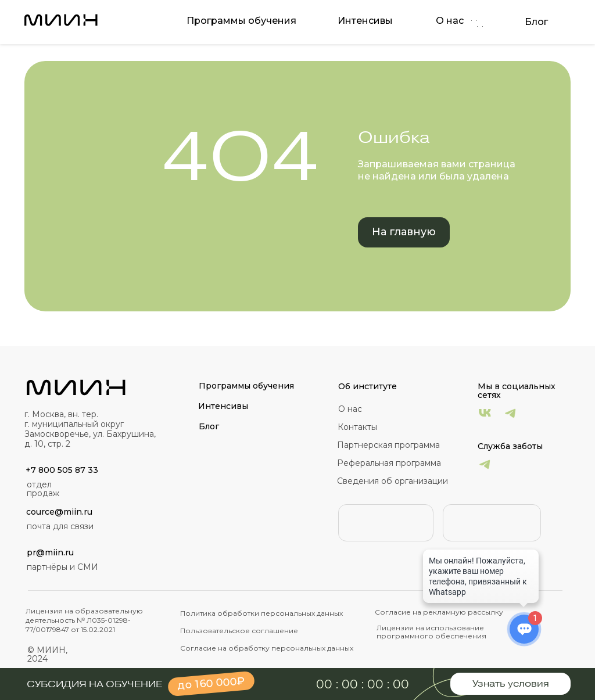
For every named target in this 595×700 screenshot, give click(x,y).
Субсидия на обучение (94, 684)
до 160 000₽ (211, 683)
